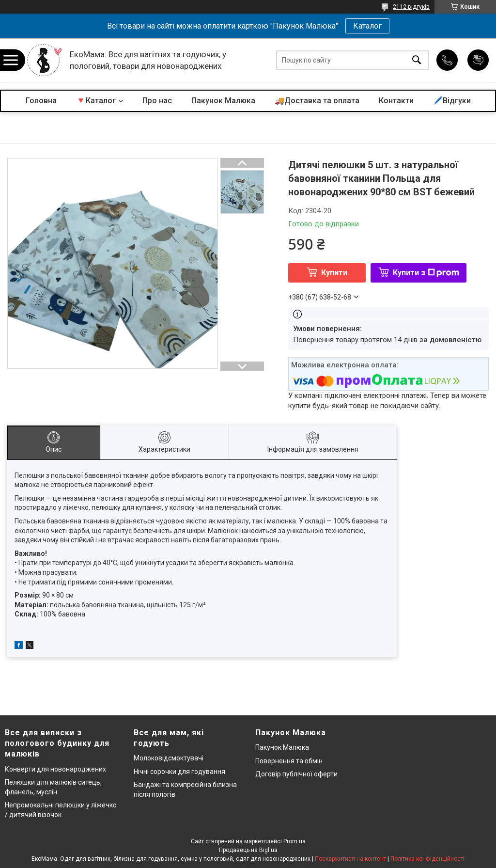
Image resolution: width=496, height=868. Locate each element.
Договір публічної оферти (296, 774)
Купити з (426, 273)
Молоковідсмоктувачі (169, 758)
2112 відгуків (411, 7)
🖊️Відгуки (452, 101)
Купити (334, 273)
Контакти (396, 101)
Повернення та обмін (289, 761)
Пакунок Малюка (223, 101)
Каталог (367, 26)
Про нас (157, 101)
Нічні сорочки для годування (179, 772)
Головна (41, 101)
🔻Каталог (96, 101)
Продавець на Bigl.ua (248, 850)
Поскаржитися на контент (350, 859)
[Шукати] (417, 60)
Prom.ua (294, 841)
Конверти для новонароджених (55, 769)
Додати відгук (478, 60)
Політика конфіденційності (427, 859)
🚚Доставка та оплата (317, 101)
